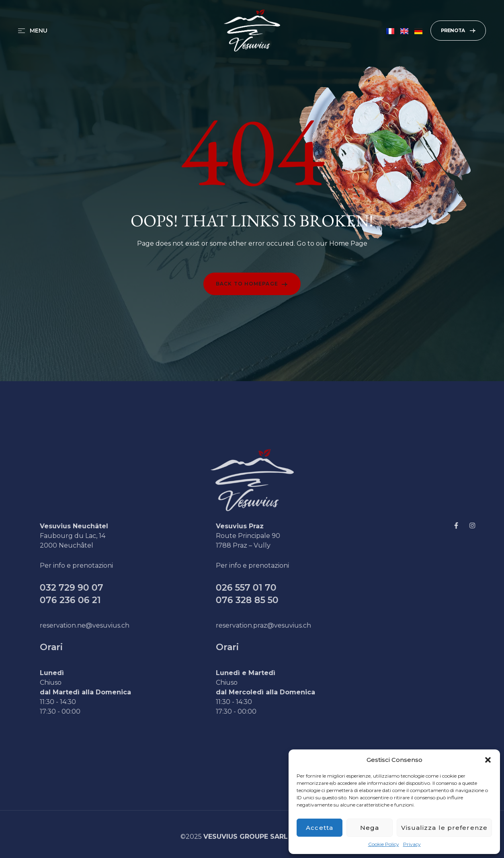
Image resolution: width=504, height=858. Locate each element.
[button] (488, 760)
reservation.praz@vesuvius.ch (279, 625)
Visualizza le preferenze (444, 828)
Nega (370, 828)
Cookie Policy (384, 844)
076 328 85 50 (263, 600)
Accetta (320, 828)
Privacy (412, 844)
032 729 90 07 (87, 588)
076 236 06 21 (86, 600)
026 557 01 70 (262, 588)
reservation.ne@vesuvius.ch (100, 625)
